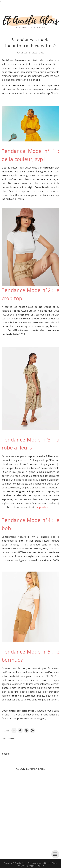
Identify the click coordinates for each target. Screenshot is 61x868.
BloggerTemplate (36, 865)
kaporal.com (43, 507)
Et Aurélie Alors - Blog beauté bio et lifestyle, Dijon (35, 863)
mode (14, 739)
